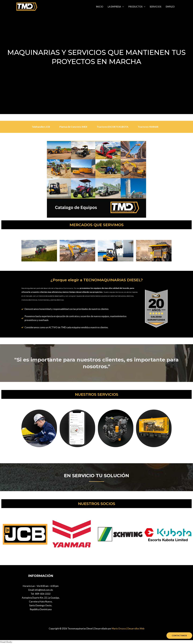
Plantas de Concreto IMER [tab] (75, 127)
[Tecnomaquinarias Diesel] (27, 6)
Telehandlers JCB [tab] (42, 127)
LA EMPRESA (114, 7)
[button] (4, 535)
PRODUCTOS (135, 7)
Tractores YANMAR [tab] (150, 127)
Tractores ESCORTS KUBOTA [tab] (114, 127)
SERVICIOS (155, 7)
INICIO (100, 7)
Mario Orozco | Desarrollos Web (128, 629)
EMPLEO (170, 7)
